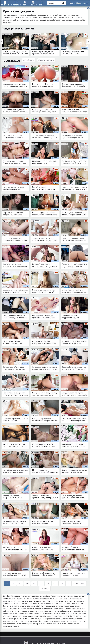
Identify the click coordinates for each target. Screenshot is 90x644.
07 (48, 585)
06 (41, 585)
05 (34, 585)
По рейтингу (29, 61)
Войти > (75, 4)
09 (62, 585)
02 (13, 585)
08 (55, 585)
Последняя (79, 585)
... (68, 585)
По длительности (47, 61)
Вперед (45, 590)
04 (27, 585)
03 (20, 585)
